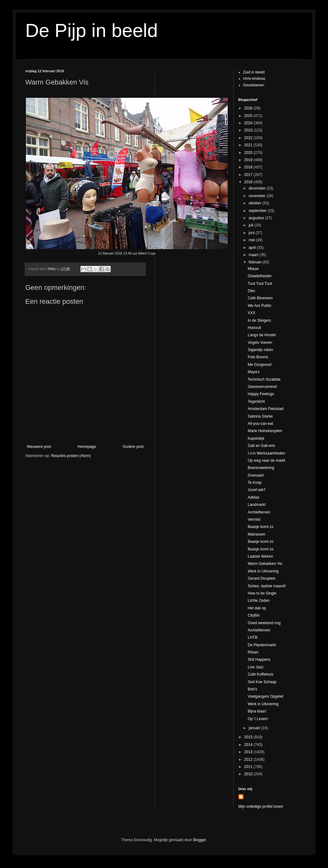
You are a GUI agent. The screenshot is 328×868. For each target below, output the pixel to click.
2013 (249, 752)
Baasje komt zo (261, 527)
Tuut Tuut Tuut (260, 284)
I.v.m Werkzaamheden (266, 453)
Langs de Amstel (262, 335)
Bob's (252, 689)
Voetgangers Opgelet (265, 696)
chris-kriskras (254, 79)
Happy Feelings (261, 394)
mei (252, 240)
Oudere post (133, 447)
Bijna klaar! (257, 711)
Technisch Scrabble (264, 379)
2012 (249, 759)
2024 (249, 123)
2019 (249, 160)
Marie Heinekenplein (265, 431)
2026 (249, 108)
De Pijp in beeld (91, 30)
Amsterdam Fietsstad (265, 409)
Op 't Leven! (258, 719)
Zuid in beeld (254, 72)
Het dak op (257, 608)
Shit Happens (259, 660)
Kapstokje (256, 438)
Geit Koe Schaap (262, 682)
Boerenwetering (261, 468)
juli (251, 225)
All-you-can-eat (260, 424)
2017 (249, 175)
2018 (249, 167)
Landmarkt (257, 505)
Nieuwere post (39, 447)
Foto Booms (258, 357)
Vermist (254, 519)
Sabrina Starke (260, 416)
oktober (255, 203)
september (258, 211)
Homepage (87, 447)
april (253, 248)
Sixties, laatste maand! (267, 586)
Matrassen (256, 534)
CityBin (254, 615)
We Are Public (259, 306)
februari (255, 262)
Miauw (253, 269)
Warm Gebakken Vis (265, 564)
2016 (249, 182)
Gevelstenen (254, 85)
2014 (249, 745)
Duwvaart (256, 475)
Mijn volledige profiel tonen (261, 806)
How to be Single (262, 593)
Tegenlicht (256, 402)
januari (255, 728)
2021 (249, 145)
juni (252, 233)
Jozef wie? (257, 490)
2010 (249, 774)
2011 (249, 767)
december (258, 188)
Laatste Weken (260, 556)
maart (254, 255)
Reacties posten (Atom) (71, 456)
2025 (249, 116)
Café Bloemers (260, 298)
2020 (249, 153)
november (258, 196)
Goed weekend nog (264, 623)
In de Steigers (259, 320)
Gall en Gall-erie (261, 446)
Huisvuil (254, 328)
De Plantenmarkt (262, 645)
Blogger (199, 840)
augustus (257, 218)
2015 (249, 737)
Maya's (254, 372)
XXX (251, 313)
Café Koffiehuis (260, 674)
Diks (251, 291)
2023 (249, 130)
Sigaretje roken (260, 350)
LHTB (252, 637)
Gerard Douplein (261, 578)
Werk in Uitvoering (263, 571)
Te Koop (255, 483)
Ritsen (253, 652)
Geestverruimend (262, 387)
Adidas (253, 497)
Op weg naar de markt (266, 460)
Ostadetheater (260, 276)
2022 (249, 138)
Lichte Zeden (258, 601)
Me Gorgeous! (260, 365)
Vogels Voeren (260, 343)
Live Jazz (255, 667)
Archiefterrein (259, 512)
